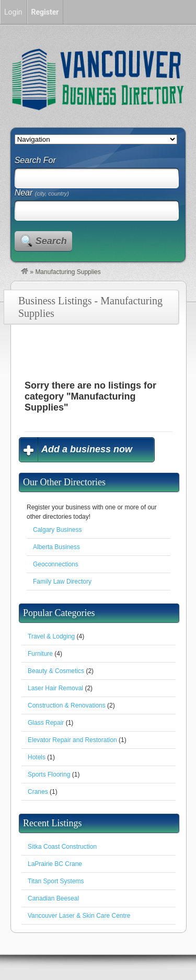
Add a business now (87, 449)
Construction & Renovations (67, 705)
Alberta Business (56, 547)
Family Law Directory (62, 582)
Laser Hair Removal (55, 688)
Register (45, 12)
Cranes (38, 792)
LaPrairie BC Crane (55, 864)
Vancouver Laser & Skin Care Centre (79, 916)
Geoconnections (56, 564)
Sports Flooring (49, 774)
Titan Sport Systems (56, 881)
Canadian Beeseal (53, 898)
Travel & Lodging (51, 636)
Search (51, 241)
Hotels (37, 757)
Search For (35, 160)
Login (13, 12)
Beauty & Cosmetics (56, 671)
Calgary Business (57, 530)
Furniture (40, 654)
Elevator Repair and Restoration (72, 740)
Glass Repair (46, 723)
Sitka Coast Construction (62, 847)
